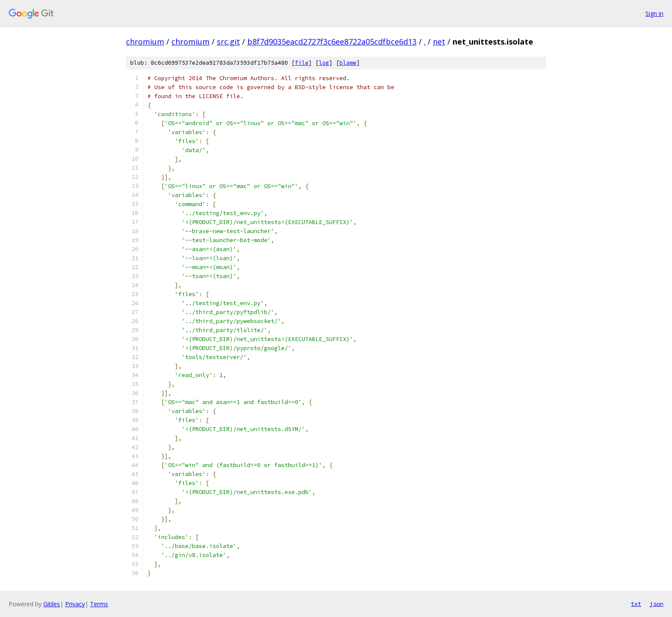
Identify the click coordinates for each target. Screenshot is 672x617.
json (657, 604)
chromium (145, 42)
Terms (99, 604)
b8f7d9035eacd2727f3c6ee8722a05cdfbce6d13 (332, 42)
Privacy (75, 604)
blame (348, 63)
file (302, 63)
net (439, 42)
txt (636, 604)
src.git (228, 42)
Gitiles (52, 604)
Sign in (654, 13)
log (324, 63)
